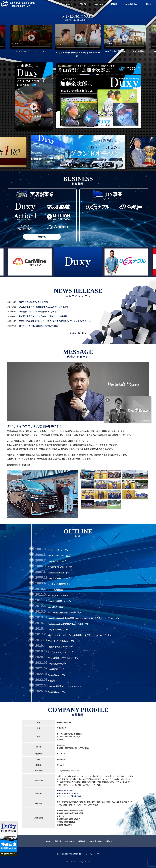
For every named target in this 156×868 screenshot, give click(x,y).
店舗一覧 (42, 237)
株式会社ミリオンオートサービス (69, 793)
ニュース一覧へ (78, 333)
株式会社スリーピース (65, 790)
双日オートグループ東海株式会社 (69, 796)
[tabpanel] (78, 41)
